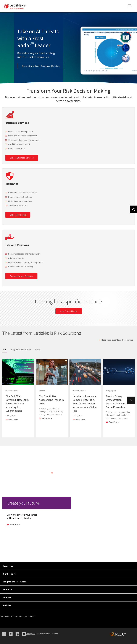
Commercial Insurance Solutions (23, 193)
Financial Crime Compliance (21, 131)
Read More (13, 420)
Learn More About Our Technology (69, 473)
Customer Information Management (24, 140)
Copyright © (30, 634)
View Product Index (69, 311)
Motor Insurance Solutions (20, 201)
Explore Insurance (18, 215)
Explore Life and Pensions (21, 276)
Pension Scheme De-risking (21, 267)
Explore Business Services (22, 158)
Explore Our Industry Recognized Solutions (41, 66)
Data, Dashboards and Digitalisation (24, 254)
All (4, 349)
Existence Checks (16, 258)
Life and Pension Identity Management (26, 262)
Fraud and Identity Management (23, 136)
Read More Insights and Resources (117, 340)
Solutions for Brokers (18, 205)
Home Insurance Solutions (20, 197)
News (38, 349)
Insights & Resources (20, 349)
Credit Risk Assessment (19, 144)
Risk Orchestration (17, 148)
